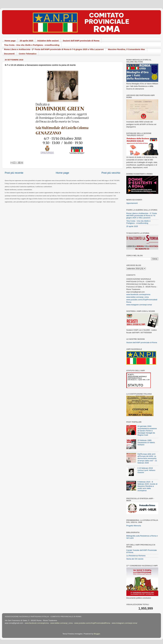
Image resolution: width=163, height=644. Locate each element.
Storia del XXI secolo (135, 559)
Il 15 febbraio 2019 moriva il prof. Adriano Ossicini (146, 470)
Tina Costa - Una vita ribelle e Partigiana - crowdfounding (32, 45)
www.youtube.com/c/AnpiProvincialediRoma (92, 623)
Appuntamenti (132, 203)
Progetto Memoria (134, 526)
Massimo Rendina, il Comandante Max (126, 49)
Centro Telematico (28, 54)
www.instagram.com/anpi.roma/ (139, 305)
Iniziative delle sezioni (48, 41)
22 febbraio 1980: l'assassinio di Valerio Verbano (146, 442)
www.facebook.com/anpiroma (138, 294)
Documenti (9, 54)
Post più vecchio (111, 173)
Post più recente (14, 173)
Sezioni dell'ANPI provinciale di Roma (81, 41)
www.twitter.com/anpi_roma (137, 297)
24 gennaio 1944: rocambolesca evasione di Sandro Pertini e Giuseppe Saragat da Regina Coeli (147, 431)
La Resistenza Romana (136, 556)
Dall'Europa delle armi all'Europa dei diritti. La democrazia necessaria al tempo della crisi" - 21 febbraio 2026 (147, 458)
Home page (10, 41)
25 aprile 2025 (26, 41)
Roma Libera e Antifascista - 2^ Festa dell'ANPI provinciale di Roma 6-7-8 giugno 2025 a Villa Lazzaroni (54, 49)
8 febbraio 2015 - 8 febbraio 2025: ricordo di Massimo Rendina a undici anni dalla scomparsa (147, 486)
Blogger (97, 634)
